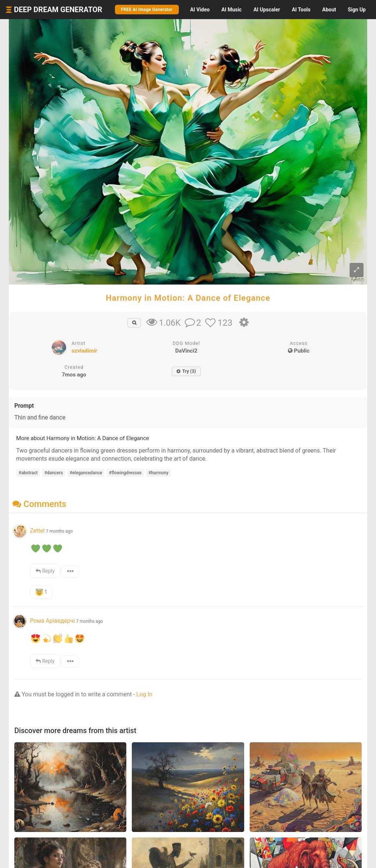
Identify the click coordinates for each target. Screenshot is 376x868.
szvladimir (84, 351)
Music (232, 10)
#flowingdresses (125, 473)
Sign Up (357, 10)
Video (200, 10)
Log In (144, 694)
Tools (301, 10)
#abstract (28, 473)
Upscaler (267, 10)
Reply (45, 571)
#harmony (158, 473)
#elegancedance (86, 473)
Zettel (37, 531)
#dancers (54, 473)
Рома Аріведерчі (52, 621)
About (329, 10)
